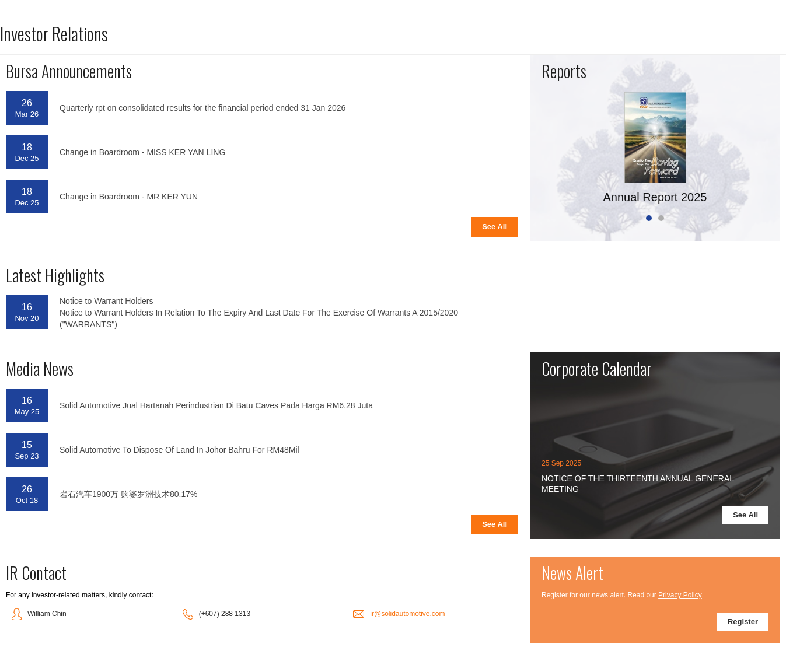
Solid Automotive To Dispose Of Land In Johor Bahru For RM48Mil (179, 450)
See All (495, 227)
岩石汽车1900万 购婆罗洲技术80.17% (129, 494)
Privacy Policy (680, 595)
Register (743, 622)
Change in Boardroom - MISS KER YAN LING (142, 152)
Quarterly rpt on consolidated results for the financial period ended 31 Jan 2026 (202, 108)
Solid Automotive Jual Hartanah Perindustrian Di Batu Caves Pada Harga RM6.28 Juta (216, 405)
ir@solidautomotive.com (407, 614)
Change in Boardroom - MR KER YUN (129, 197)
